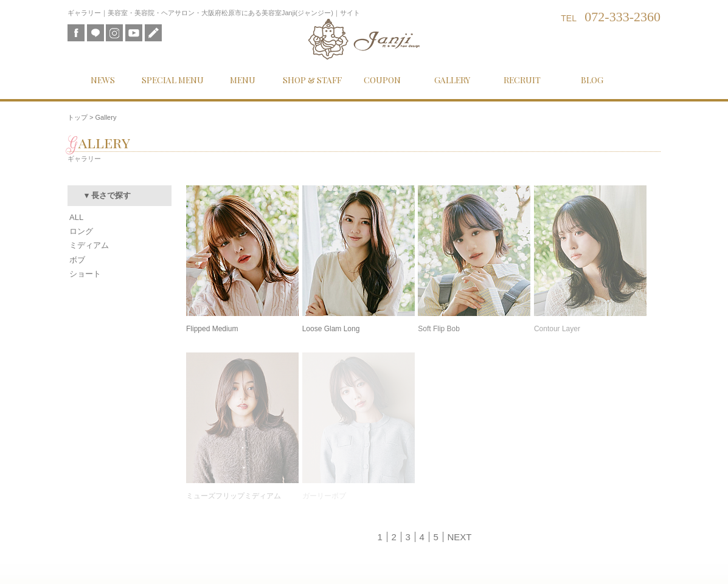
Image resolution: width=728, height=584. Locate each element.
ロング (81, 231)
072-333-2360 (622, 17)
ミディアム (89, 245)
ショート (85, 274)
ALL (76, 217)
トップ (78, 117)
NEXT (459, 537)
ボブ (77, 260)
